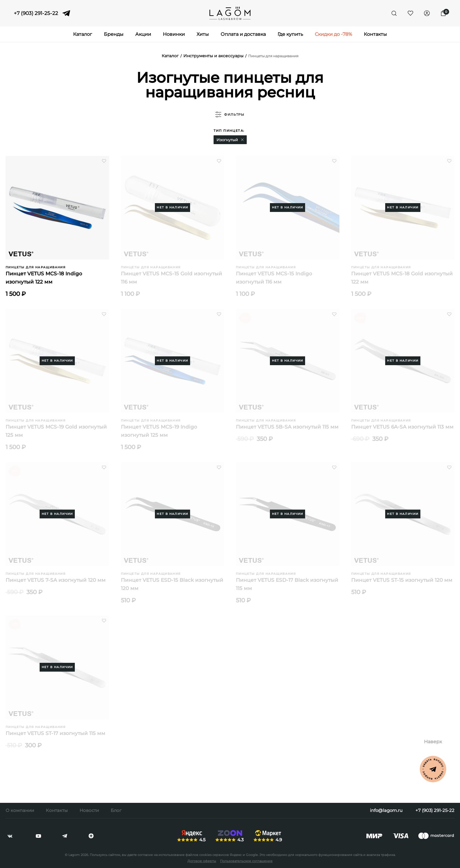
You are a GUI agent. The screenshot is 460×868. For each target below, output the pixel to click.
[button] (242, 140)
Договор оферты (202, 861)
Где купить (290, 34)
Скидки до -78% (333, 34)
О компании (20, 810)
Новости (89, 810)
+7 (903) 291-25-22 (36, 13)
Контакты (375, 34)
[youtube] (38, 836)
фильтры (230, 114)
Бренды (114, 34)
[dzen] (91, 836)
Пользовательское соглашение (246, 861)
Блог (116, 810)
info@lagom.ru (386, 810)
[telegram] (66, 13)
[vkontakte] (10, 836)
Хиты (203, 34)
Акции (143, 34)
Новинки (174, 34)
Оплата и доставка (243, 34)
